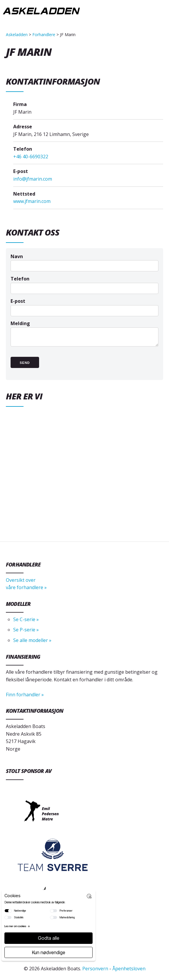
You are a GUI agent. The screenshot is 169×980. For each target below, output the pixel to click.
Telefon (84, 283)
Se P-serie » (26, 630)
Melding (84, 336)
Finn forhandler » (25, 695)
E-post (84, 306)
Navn (84, 261)
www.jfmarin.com (32, 201)
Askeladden (17, 35)
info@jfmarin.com (33, 179)
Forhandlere (44, 35)
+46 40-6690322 (31, 157)
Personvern (95, 969)
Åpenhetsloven (129, 969)
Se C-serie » (26, 619)
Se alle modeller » (32, 640)
